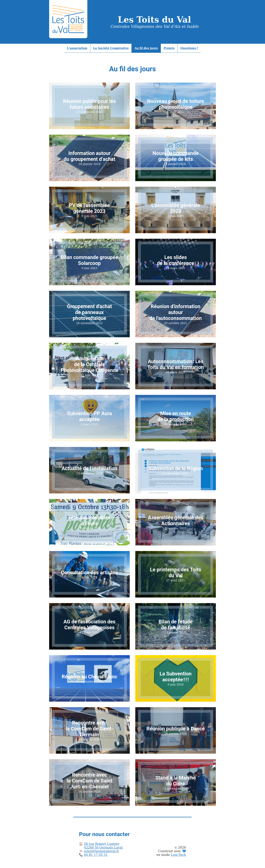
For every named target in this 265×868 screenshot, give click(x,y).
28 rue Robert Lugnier (102, 844)
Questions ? (189, 48)
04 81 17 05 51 (96, 855)
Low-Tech (178, 855)
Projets (169, 48)
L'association (77, 48)
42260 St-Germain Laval (103, 847)
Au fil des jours (146, 48)
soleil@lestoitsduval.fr (102, 851)
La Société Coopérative (111, 48)
